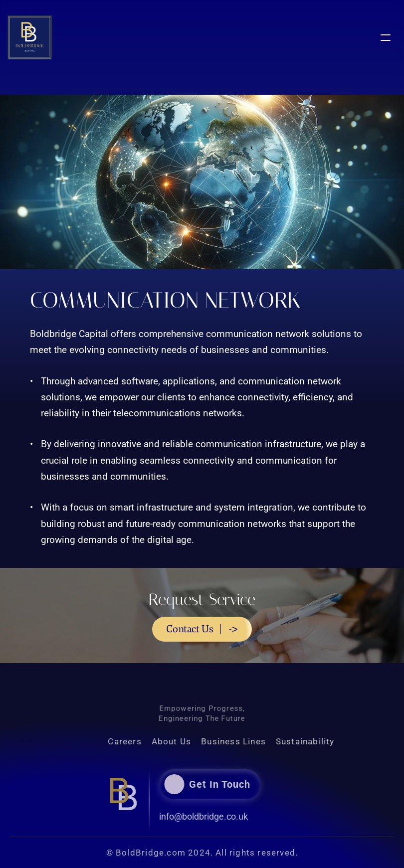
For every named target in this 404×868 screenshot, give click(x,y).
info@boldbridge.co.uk (188, 816)
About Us (187, 741)
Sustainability (321, 741)
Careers (140, 741)
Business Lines (249, 741)
